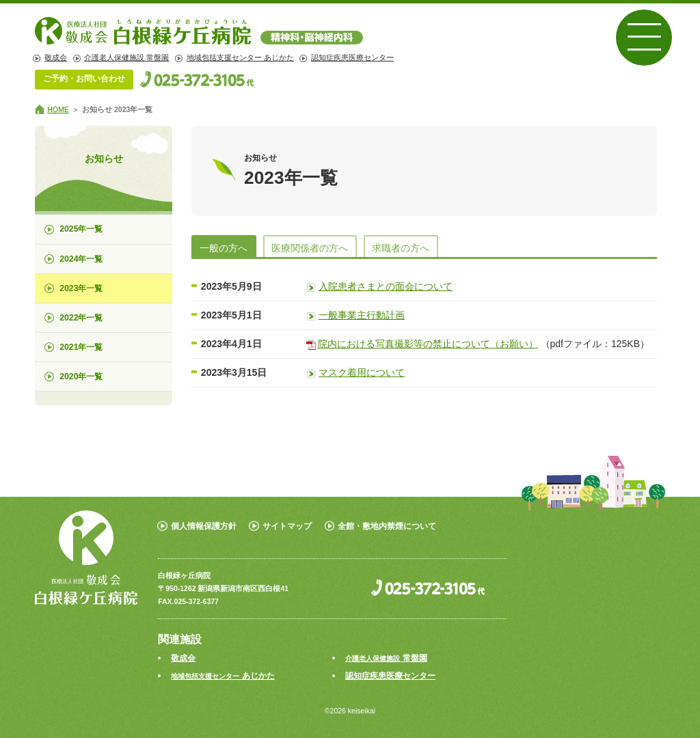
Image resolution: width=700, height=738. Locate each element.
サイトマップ (287, 526)
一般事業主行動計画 (362, 315)
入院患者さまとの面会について (386, 286)
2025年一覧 (81, 229)
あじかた (223, 676)
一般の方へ (224, 248)
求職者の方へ (401, 248)
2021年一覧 (81, 347)
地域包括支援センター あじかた (240, 57)
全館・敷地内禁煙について (387, 526)
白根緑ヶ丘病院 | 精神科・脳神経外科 (199, 31)
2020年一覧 (81, 377)
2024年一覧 (81, 259)
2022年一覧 (81, 318)
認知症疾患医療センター (352, 57)
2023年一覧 (81, 288)
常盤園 (386, 658)
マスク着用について (362, 372)
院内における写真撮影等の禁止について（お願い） (428, 344)
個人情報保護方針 (204, 526)
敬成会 (56, 57)
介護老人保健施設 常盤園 (126, 57)
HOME (58, 109)
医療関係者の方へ (310, 248)
